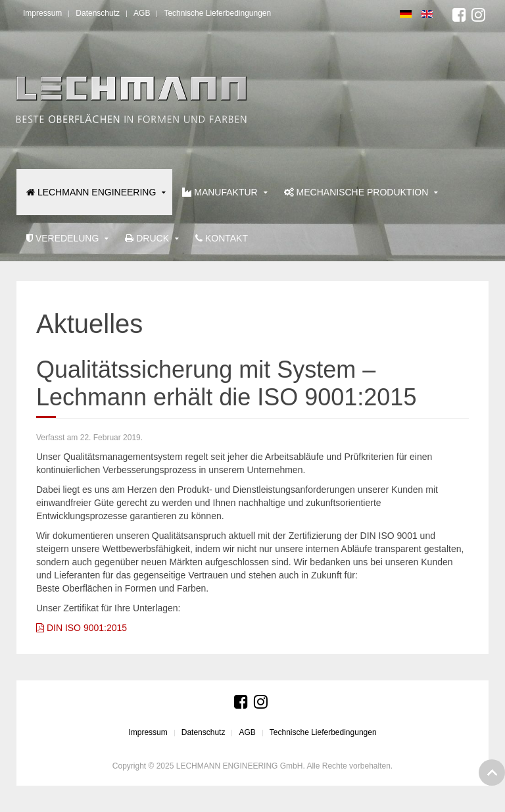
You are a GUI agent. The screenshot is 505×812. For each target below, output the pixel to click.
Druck (147, 238)
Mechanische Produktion (356, 192)
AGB (142, 13)
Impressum (42, 13)
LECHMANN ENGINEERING (91, 192)
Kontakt (222, 238)
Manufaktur (220, 192)
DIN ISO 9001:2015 (82, 628)
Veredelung (62, 238)
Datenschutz (98, 13)
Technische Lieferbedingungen (217, 13)
